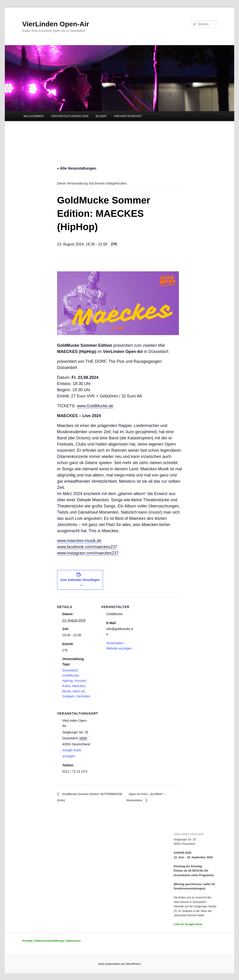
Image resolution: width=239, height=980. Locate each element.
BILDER (101, 116)
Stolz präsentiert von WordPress (119, 964)
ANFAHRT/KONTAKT (128, 116)
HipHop (68, 681)
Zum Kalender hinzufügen (80, 580)
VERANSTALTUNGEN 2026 (70, 116)
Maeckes (79, 686)
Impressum (73, 941)
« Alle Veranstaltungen (77, 168)
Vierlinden (83, 696)
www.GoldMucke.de (95, 406)
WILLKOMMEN (34, 116)
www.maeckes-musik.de (79, 541)
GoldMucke (71, 675)
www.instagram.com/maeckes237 (88, 553)
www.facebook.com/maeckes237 (87, 547)
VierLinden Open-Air (56, 24)
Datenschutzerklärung (49, 941)
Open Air (79, 691)
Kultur (67, 686)
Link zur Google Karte (188, 924)
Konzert (80, 681)
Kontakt (27, 941)
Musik (67, 691)
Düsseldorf (70, 670)
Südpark (68, 696)
